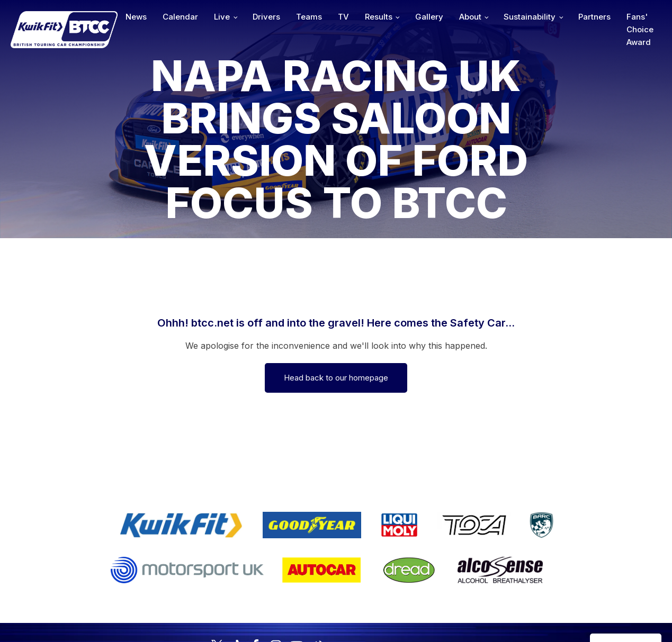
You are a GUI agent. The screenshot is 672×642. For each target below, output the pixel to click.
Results (379, 17)
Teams (309, 17)
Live (222, 17)
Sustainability (530, 17)
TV (343, 17)
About (470, 17)
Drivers (266, 17)
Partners (594, 17)
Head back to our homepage (336, 378)
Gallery (429, 17)
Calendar (180, 17)
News (136, 17)
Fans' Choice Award (640, 29)
